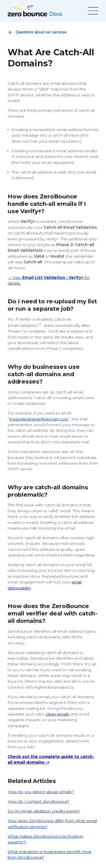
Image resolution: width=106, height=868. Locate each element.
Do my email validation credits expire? (44, 811)
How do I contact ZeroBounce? (38, 801)
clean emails (57, 714)
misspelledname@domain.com (39, 419)
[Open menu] (92, 11)
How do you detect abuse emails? (41, 792)
